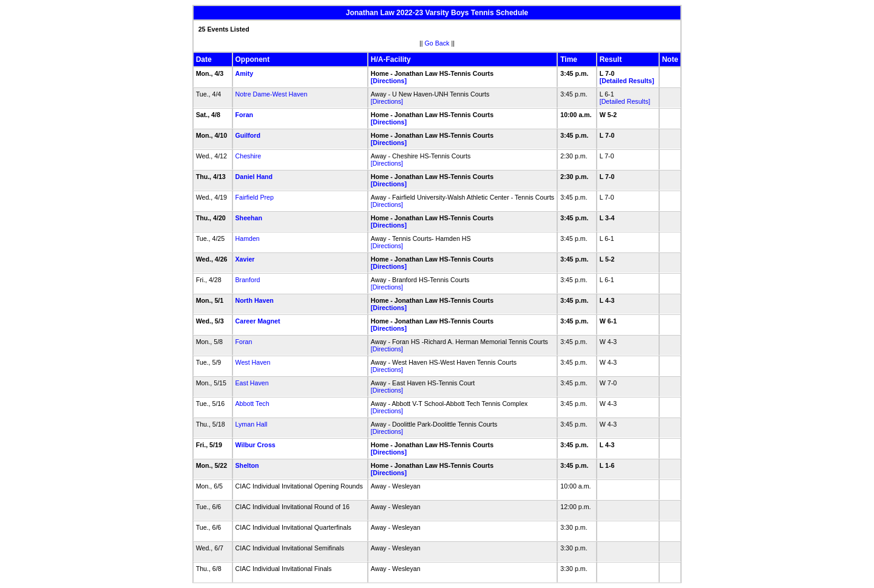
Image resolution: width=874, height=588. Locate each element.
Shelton (247, 465)
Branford (248, 280)
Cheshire (249, 156)
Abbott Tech (252, 404)
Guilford (248, 135)
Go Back (437, 43)
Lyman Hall (252, 424)
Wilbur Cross (256, 445)
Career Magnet (258, 321)
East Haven (252, 383)
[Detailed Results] (627, 81)
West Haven (253, 362)
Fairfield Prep (255, 197)
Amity (245, 73)
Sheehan (249, 218)
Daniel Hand (254, 177)
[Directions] (389, 81)
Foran (245, 115)
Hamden (248, 238)
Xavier (245, 259)
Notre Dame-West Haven (272, 94)
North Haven (255, 300)
